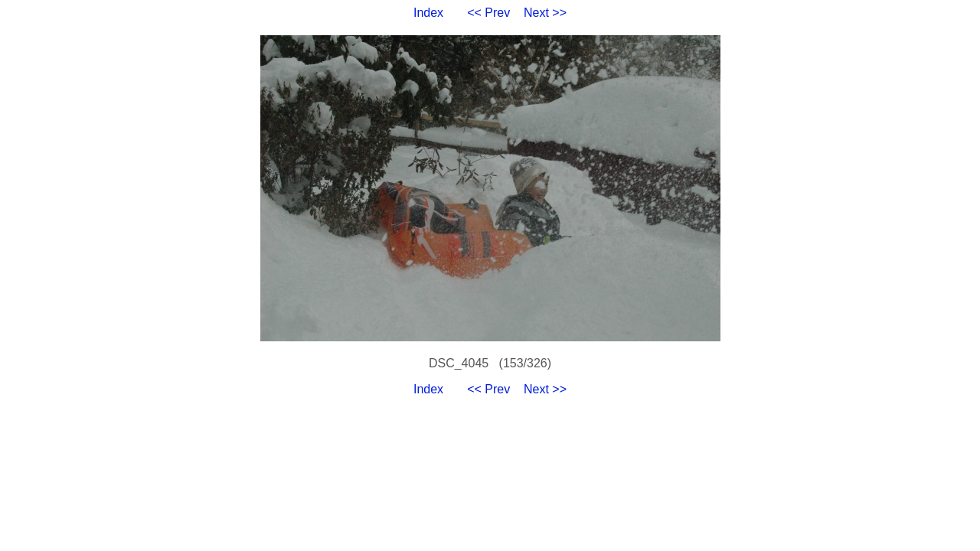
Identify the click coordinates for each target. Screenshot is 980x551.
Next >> (545, 13)
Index (428, 13)
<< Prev (488, 13)
